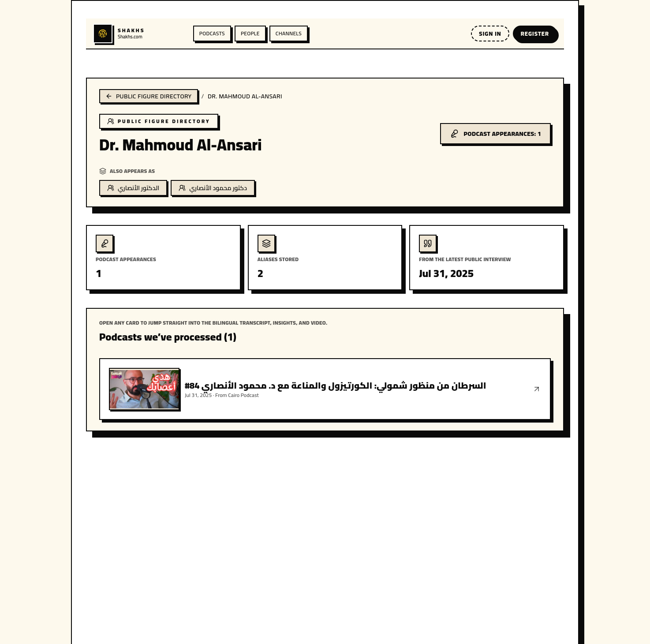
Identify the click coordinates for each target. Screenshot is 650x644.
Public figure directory (149, 96)
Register (535, 34)
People (250, 33)
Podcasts (212, 33)
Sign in (490, 34)
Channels (289, 33)
